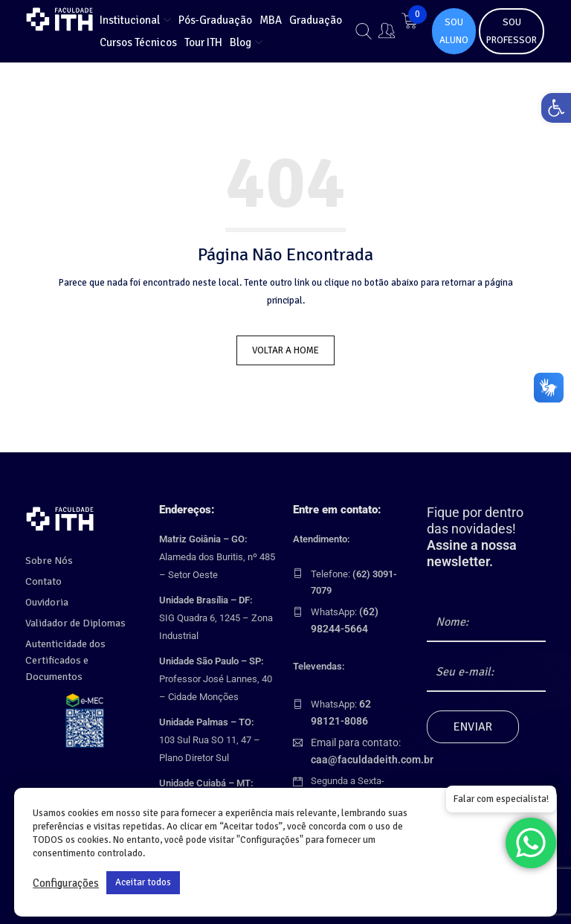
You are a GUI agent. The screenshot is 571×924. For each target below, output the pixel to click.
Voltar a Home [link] (285, 350)
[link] (552, 112)
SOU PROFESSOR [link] (512, 31)
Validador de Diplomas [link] (71, 617)
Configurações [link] (66, 883)
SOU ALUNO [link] (454, 31)
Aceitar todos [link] (143, 882)
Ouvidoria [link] (45, 597)
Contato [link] (42, 576)
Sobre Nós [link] (46, 555)
